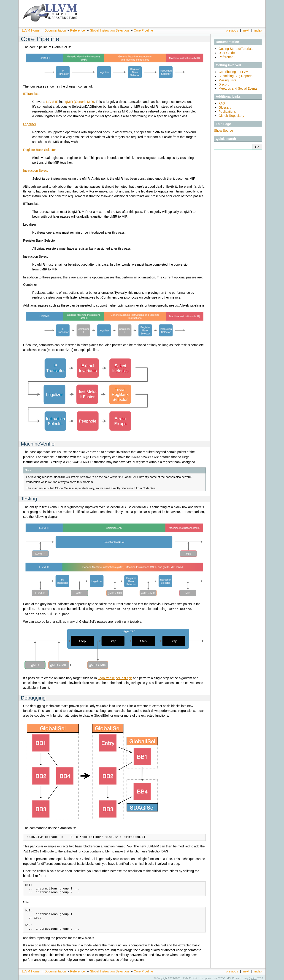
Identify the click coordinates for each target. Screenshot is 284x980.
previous (232, 30)
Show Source (223, 131)
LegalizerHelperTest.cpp (115, 677)
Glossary (225, 107)
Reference (77, 30)
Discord (224, 84)
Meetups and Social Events (238, 88)
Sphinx (253, 977)
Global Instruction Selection (109, 30)
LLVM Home (31, 30)
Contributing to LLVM (233, 72)
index (258, 30)
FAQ (222, 103)
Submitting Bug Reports (235, 76)
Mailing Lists (227, 80)
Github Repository (231, 116)
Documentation (55, 30)
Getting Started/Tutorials (236, 49)
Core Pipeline (143, 30)
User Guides (227, 53)
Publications (227, 112)
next (246, 30)
